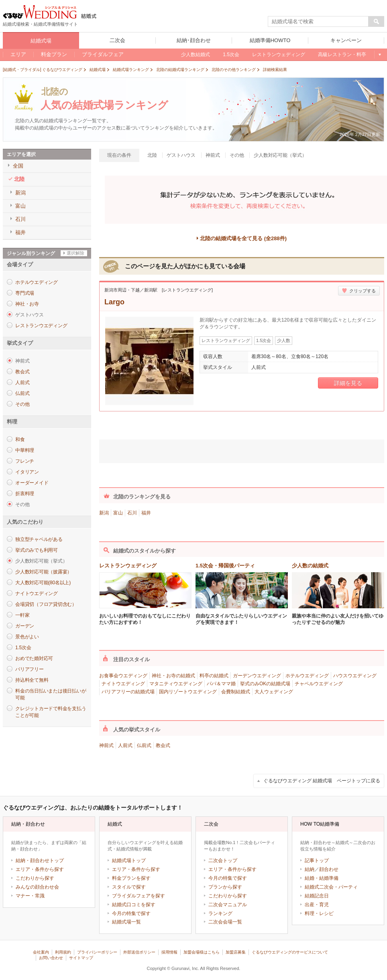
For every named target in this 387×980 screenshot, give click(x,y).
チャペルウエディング (319, 684)
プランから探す (225, 887)
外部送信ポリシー (139, 952)
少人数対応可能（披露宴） (44, 572)
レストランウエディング (41, 326)
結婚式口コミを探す (134, 905)
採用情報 (169, 952)
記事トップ (317, 861)
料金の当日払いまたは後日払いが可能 (51, 694)
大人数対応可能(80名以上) (43, 583)
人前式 (22, 383)
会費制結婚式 (236, 692)
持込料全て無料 (32, 680)
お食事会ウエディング (123, 676)
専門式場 (25, 293)
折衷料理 (25, 494)
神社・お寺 (27, 304)
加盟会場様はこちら (202, 952)
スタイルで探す (129, 887)
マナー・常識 (30, 896)
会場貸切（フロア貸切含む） (46, 604)
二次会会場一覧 (225, 922)
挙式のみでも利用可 (37, 550)
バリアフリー (30, 669)
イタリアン (27, 472)
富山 (118, 513)
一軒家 (22, 615)
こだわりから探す (35, 878)
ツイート (207, 450)
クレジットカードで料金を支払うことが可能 (51, 712)
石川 (132, 513)
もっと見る (379, 55)
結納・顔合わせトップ (40, 861)
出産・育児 (317, 905)
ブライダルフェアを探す (139, 896)
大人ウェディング (274, 692)
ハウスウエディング (355, 676)
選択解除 (75, 253)
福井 (146, 513)
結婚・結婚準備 (322, 878)
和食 (20, 439)
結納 (310, 869)
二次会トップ (223, 861)
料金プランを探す (131, 878)
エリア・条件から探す (40, 869)
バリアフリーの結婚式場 (128, 692)
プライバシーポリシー (97, 952)
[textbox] (318, 22)
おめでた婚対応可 (34, 658)
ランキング (220, 913)
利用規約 (63, 952)
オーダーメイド (32, 483)
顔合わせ (329, 869)
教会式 (22, 372)
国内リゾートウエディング (188, 692)
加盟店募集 (236, 952)
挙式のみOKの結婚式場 (265, 684)
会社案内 (41, 952)
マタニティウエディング (176, 684)
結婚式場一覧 (126, 922)
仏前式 (22, 393)
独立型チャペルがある (39, 539)
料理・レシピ (319, 913)
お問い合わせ (51, 958)
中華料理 (25, 450)
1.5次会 (23, 648)
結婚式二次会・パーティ (331, 887)
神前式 (106, 745)
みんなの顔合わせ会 (37, 887)
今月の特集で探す (131, 913)
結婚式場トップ (129, 861)
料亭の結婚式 (214, 676)
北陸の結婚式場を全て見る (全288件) (243, 238)
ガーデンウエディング (257, 676)
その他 (22, 404)
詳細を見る (348, 383)
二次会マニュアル (228, 905)
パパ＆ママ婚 (221, 684)
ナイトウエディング (37, 593)
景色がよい (27, 637)
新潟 (104, 513)
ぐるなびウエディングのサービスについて (290, 952)
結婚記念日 (317, 896)
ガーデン (25, 626)
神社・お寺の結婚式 (173, 676)
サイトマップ (81, 958)
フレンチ (25, 461)
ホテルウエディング (37, 282)
